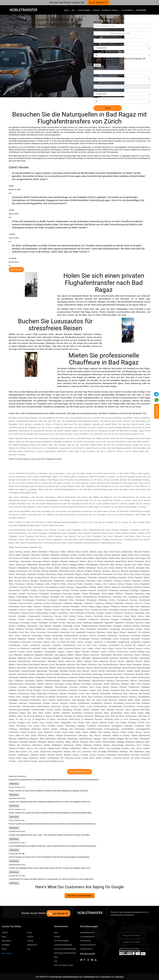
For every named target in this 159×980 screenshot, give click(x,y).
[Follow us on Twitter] (82, 960)
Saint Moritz (7, 941)
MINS (96, 51)
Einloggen (132, 935)
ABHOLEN (98, 22)
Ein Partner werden (61, 941)
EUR (67, 10)
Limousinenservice (87, 937)
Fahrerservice (85, 941)
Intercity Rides (110, 10)
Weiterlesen (14, 784)
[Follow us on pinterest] (93, 960)
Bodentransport (86, 949)
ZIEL (95, 29)
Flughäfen (128, 10)
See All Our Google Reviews (80, 896)
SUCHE (97, 65)
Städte (96, 10)
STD (95, 44)
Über (56, 933)
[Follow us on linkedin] (96, 960)
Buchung (141, 10)
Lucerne (30, 941)
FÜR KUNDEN (84, 10)
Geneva (30, 937)
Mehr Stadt (8, 953)
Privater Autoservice (88, 945)
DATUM (96, 37)
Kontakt (57, 937)
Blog (56, 957)
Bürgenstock (32, 945)
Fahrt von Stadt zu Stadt (63, 965)
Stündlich (102, 18)
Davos (30, 933)
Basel (4, 937)
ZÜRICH (5, 933)
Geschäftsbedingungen (63, 945)
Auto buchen (16, 270)
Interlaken (6, 945)
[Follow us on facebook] (85, 960)
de (74, 10)
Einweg (101, 16)
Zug (29, 949)
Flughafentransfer (87, 933)
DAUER (96, 75)
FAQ (56, 961)
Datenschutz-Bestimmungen (65, 949)
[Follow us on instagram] (89, 960)
